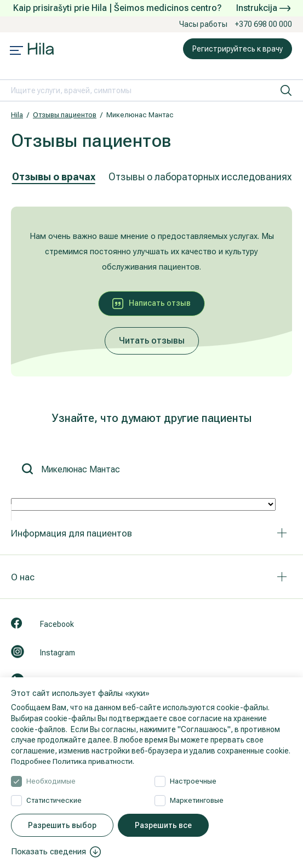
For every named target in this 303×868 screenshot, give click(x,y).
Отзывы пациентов (65, 115)
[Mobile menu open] (16, 52)
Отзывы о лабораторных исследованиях (200, 177)
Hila (17, 115)
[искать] (286, 90)
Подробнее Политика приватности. (75, 761)
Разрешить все (163, 825)
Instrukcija (263, 8)
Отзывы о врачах (54, 177)
